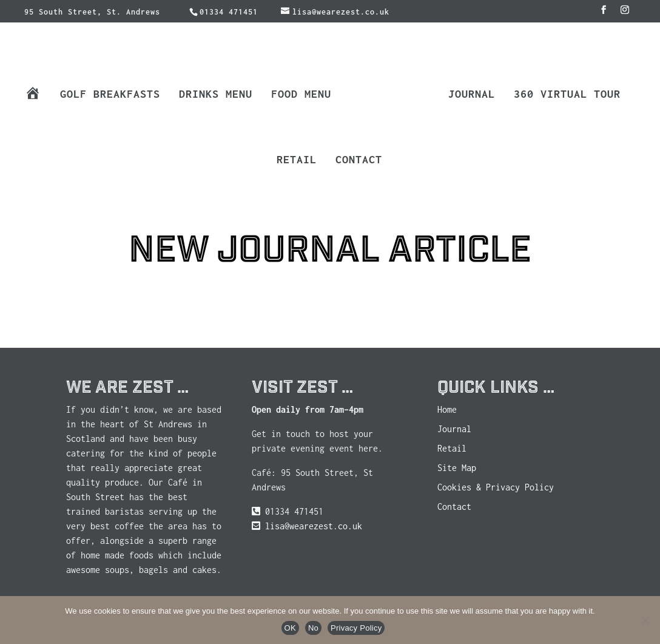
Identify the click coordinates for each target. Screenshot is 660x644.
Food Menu (301, 95)
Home (447, 409)
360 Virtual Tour (567, 95)
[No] (645, 620)
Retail (297, 161)
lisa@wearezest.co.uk (314, 526)
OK (290, 628)
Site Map (457, 468)
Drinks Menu (216, 95)
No (313, 628)
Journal (472, 95)
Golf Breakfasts (110, 95)
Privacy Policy (356, 628)
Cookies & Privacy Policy (496, 487)
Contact (359, 161)
